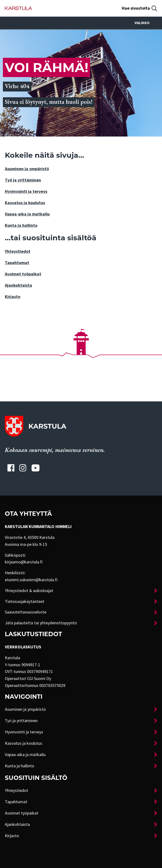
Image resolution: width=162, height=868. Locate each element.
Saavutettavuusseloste (26, 612)
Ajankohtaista (18, 285)
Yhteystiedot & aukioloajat (29, 591)
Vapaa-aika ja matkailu (27, 214)
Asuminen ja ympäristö (27, 169)
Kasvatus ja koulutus (25, 203)
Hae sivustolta (136, 8)
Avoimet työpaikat (23, 274)
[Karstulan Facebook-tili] (11, 468)
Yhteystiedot (18, 251)
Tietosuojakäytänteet (25, 601)
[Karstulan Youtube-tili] (35, 468)
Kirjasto (13, 297)
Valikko (146, 23)
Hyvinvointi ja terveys (26, 191)
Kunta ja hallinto (21, 225)
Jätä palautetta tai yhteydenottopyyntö (41, 623)
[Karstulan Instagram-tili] (23, 468)
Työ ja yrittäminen (23, 180)
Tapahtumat (17, 263)
